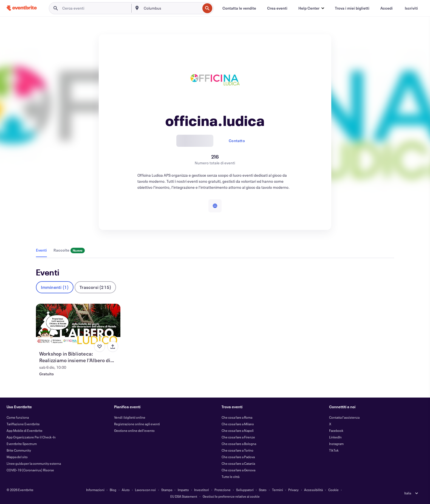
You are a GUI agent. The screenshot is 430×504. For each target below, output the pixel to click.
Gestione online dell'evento (134, 430)
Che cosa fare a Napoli (238, 430)
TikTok (334, 450)
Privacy (293, 490)
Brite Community (19, 450)
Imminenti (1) (55, 287)
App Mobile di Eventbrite (25, 430)
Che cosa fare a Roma (237, 417)
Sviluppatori (245, 490)
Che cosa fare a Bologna (239, 444)
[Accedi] (387, 8)
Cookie (333, 490)
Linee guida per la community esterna (34, 463)
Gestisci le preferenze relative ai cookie (231, 496)
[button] (311, 8)
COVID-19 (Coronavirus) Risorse (30, 470)
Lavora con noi (145, 490)
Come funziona (18, 417)
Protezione (223, 490)
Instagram (336, 444)
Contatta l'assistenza (344, 417)
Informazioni (95, 490)
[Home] (22, 8)
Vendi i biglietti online (130, 417)
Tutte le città (230, 477)
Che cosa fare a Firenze (238, 437)
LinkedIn (335, 437)
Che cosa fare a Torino (237, 450)
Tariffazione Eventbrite (23, 424)
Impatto (183, 490)
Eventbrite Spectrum (22, 444)
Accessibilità (313, 490)
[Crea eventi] (277, 8)
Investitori (202, 490)
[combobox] (172, 8)
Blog (113, 490)
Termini (278, 490)
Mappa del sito (17, 457)
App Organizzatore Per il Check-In (31, 437)
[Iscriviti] (411, 8)
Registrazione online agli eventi (137, 424)
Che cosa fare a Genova (238, 470)
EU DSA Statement (184, 496)
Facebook (336, 430)
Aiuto (126, 490)
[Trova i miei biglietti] (352, 8)
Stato (263, 490)
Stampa (167, 490)
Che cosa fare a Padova (238, 457)
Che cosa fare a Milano (238, 424)
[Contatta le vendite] (239, 8)
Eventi (41, 250)
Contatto (237, 141)
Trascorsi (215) (95, 287)
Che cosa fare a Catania (238, 463)
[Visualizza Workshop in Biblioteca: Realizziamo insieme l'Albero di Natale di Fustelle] (78, 325)
